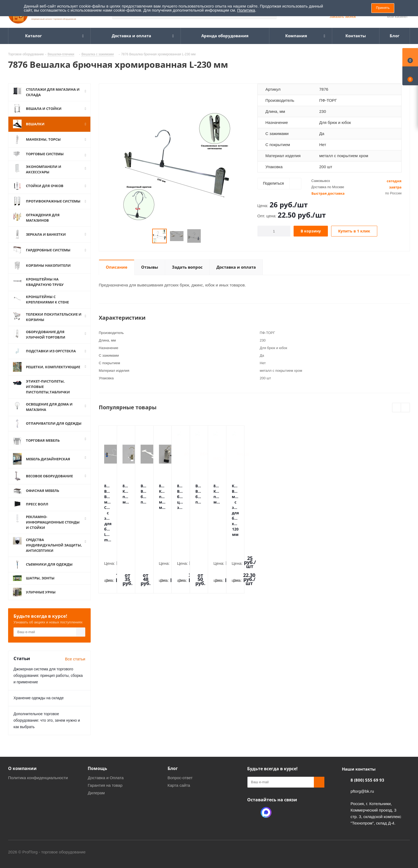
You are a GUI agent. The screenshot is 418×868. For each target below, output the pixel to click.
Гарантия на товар (105, 785)
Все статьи (75, 659)
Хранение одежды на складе (39, 698)
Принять (383, 8)
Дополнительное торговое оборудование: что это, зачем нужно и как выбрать (47, 720)
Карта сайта (179, 785)
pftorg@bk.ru (362, 791)
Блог (173, 768)
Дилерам (96, 793)
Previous (397, 408)
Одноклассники (253, 812)
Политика (246, 10)
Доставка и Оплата (106, 778)
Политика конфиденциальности (38, 778)
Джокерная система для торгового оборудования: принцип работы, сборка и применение (48, 676)
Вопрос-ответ (180, 778)
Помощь (97, 768)
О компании (22, 768)
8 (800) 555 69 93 (367, 780)
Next (405, 408)
